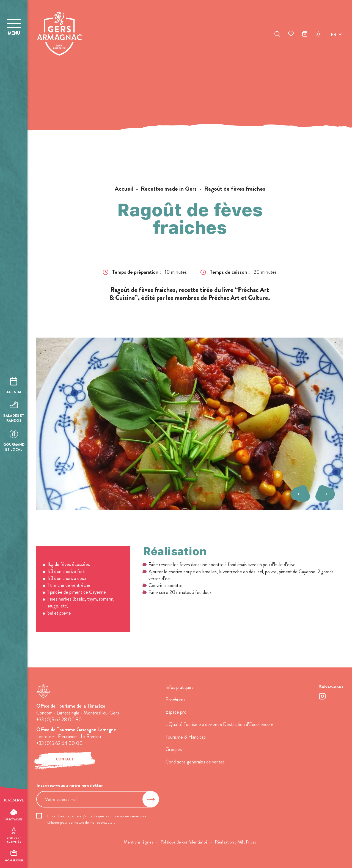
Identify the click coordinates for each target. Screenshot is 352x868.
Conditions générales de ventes (195, 762)
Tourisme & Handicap (186, 737)
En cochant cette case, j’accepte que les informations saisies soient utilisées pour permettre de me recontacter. (98, 819)
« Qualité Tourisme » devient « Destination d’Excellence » (219, 724)
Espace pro (176, 712)
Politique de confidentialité (184, 842)
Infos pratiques (179, 687)
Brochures (175, 700)
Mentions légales (138, 842)
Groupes (174, 749)
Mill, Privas (247, 842)
